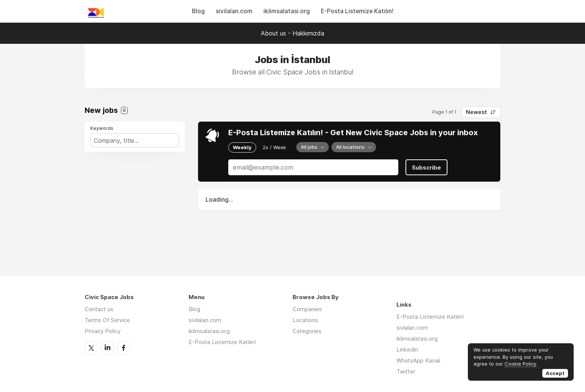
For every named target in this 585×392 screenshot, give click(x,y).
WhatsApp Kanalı (418, 360)
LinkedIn (107, 348)
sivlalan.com (412, 328)
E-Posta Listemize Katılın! (357, 11)
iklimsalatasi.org (287, 11)
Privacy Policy (103, 331)
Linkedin (407, 350)
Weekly (242, 147)
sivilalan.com (234, 11)
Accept (555, 373)
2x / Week (274, 147)
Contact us (99, 309)
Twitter (91, 348)
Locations (305, 320)
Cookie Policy (520, 364)
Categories (307, 331)
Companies (307, 309)
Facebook (124, 348)
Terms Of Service (107, 320)
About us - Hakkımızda (292, 33)
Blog (198, 11)
